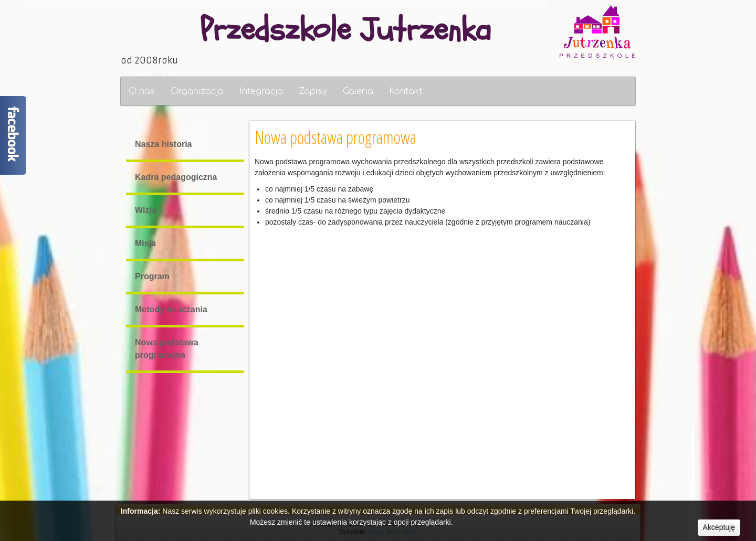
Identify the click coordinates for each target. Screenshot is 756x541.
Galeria (358, 91)
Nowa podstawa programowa (166, 349)
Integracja (261, 91)
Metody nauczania (171, 309)
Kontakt (406, 91)
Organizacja (197, 91)
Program (152, 276)
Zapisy (313, 91)
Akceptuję (719, 527)
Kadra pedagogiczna (175, 177)
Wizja (145, 210)
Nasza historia (163, 144)
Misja (145, 243)
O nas (142, 91)
